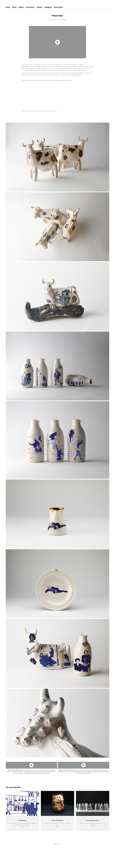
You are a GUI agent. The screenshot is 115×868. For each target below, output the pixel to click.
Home (8, 7)
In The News (30, 7)
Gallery (21, 7)
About (14, 7)
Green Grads (58, 7)
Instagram (48, 7)
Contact (39, 7)
